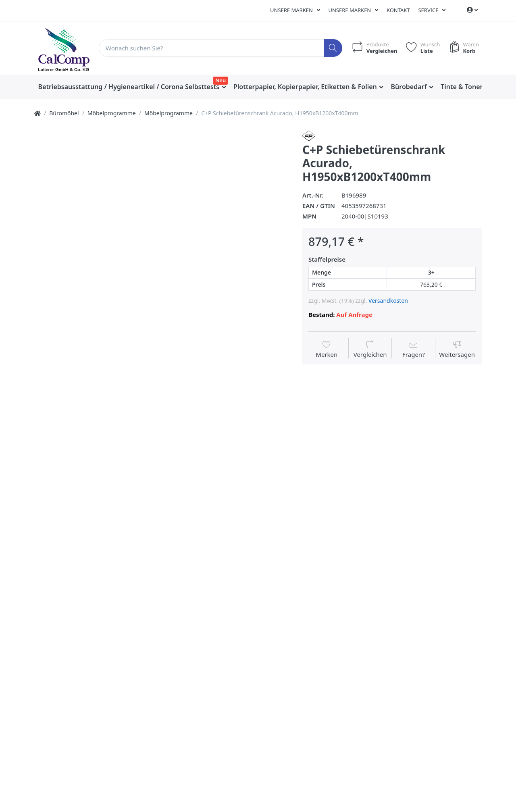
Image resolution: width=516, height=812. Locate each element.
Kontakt (398, 10)
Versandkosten (388, 301)
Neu (221, 80)
